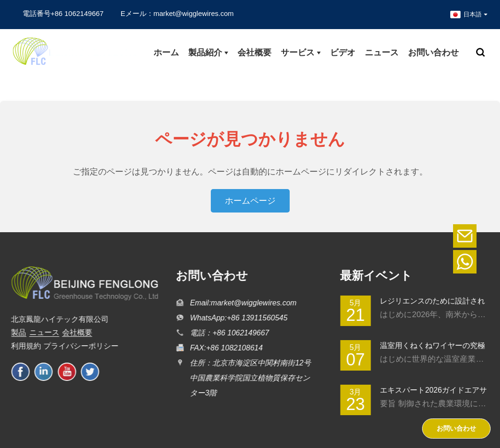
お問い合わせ (456, 428)
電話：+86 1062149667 (227, 333)
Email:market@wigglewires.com (241, 303)
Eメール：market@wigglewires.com (177, 13)
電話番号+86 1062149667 (63, 13)
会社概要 (74, 332)
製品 (15, 332)
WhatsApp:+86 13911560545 (237, 318)
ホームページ (250, 201)
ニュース (41, 332)
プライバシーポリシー (78, 346)
